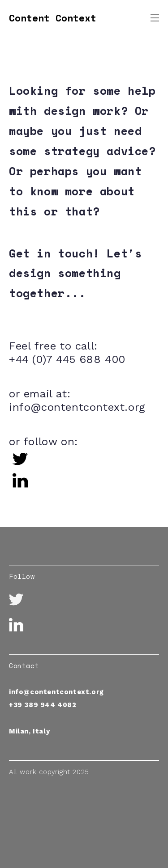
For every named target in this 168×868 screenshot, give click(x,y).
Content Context (53, 18)
